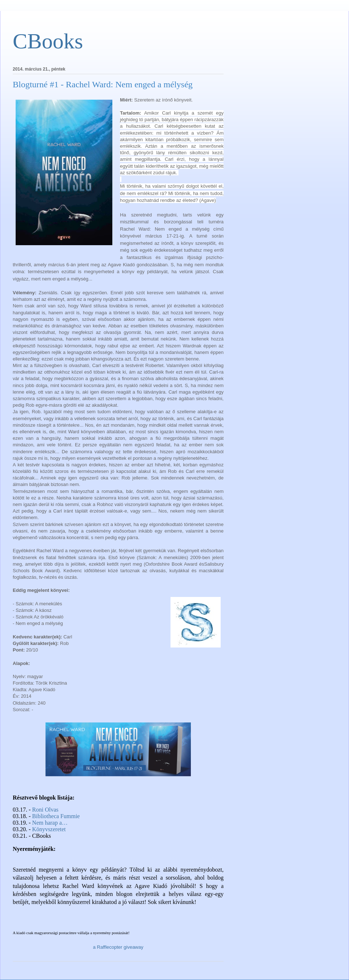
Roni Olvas (45, 810)
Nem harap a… (50, 823)
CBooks (48, 41)
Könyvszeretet (49, 829)
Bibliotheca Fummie (56, 816)
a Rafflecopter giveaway (118, 947)
